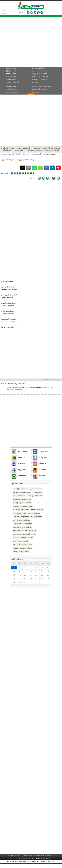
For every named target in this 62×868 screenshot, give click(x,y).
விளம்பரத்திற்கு (38, 855)
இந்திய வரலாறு (12, 79)
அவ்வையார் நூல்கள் (21, 517)
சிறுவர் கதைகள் (12, 89)
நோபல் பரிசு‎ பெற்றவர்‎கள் (41, 86)
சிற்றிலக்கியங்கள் (20, 513)
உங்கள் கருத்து (26, 855)
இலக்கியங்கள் (21, 154)
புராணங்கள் (37, 492)
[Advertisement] (31, 43)
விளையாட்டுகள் (12, 92)
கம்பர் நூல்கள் (36, 517)
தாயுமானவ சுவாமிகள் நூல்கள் (25, 531)
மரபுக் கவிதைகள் (24, 148)
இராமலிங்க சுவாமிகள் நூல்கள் (25, 534)
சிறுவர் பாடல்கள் (53, 150)
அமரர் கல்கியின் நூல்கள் (23, 548)
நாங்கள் (17, 855)
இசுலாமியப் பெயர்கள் (40, 71)
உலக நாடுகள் (11, 68)
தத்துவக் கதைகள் (13, 82)
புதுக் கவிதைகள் (8, 148)
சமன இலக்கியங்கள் (21, 510)
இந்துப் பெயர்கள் (38, 68)
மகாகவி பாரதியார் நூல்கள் (23, 538)
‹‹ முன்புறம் (47, 379)
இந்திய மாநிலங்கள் (14, 71)
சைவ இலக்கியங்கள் (35, 496)
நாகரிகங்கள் (11, 74)
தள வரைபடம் (49, 855)
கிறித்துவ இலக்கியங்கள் (22, 503)
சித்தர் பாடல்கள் (37, 510)
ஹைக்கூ (37, 148)
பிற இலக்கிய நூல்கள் (21, 552)
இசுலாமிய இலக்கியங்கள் (23, 506)
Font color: (5, 173)
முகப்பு (10, 855)
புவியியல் (35, 82)
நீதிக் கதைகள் (11, 86)
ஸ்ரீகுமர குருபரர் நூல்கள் (22, 527)
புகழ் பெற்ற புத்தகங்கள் (41, 77)
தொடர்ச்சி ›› (57, 379)
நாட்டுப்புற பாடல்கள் (35, 150)
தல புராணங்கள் (19, 496)
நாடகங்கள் (19, 150)
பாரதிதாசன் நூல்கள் (21, 541)
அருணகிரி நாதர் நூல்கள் (22, 524)
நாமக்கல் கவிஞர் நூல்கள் (23, 545)
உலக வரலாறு (11, 77)
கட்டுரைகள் (7, 150)
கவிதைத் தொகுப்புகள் (52, 148)
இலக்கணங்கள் (36, 489)
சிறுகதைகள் (36, 92)
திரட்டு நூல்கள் (34, 513)
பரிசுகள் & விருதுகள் (39, 79)
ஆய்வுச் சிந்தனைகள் (39, 89)
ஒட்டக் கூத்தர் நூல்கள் (21, 520)
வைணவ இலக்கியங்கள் (22, 499)
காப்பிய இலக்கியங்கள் (22, 492)
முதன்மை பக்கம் (8, 154)
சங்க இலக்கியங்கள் (21, 489)
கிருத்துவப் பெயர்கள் (39, 74)
